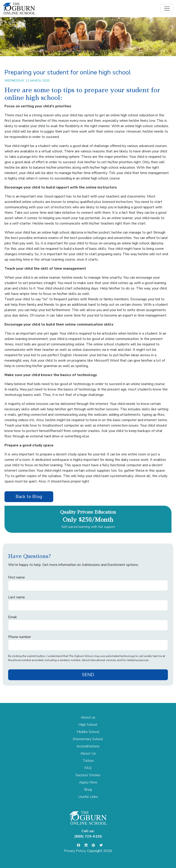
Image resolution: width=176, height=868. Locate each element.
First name (16, 577)
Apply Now (88, 782)
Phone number (20, 637)
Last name (16, 597)
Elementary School (88, 739)
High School (88, 725)
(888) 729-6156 (88, 836)
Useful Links (88, 797)
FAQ (88, 768)
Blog (88, 790)
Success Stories (88, 775)
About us (88, 717)
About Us (88, 753)
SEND (88, 675)
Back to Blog (29, 497)
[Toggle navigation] (167, 9)
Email (13, 617)
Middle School (88, 732)
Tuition (88, 761)
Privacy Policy (75, 851)
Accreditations (88, 746)
